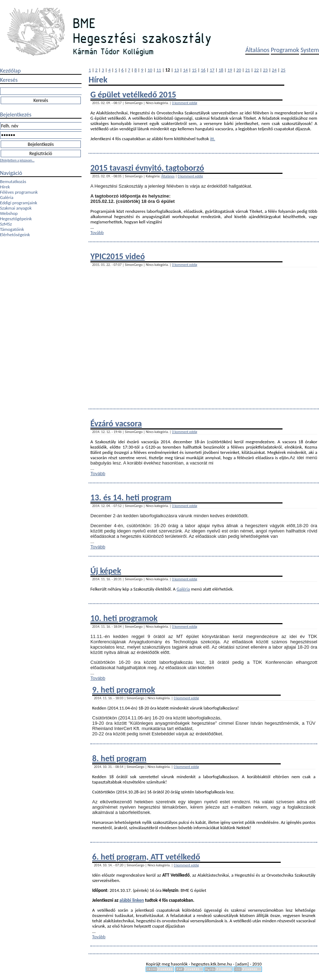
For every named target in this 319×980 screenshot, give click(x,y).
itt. (212, 139)
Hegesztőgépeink (16, 219)
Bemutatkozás (13, 181)
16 (203, 70)
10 (150, 70)
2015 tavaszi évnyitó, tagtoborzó (147, 168)
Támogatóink (12, 229)
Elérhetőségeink (15, 235)
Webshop (9, 213)
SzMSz (6, 224)
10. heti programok (124, 618)
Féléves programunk (19, 192)
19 (230, 70)
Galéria (7, 197)
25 (283, 70)
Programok (285, 50)
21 (248, 70)
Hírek (5, 187)
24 (274, 70)
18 (221, 70)
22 (256, 70)
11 (159, 70)
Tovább (97, 232)
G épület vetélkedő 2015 (133, 94)
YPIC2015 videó (118, 256)
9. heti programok (124, 690)
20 (239, 70)
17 (212, 70)
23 (265, 70)
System (310, 50)
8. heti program (119, 758)
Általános (257, 50)
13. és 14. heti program (131, 497)
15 (194, 70)
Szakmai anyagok (16, 208)
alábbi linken (132, 900)
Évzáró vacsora (116, 423)
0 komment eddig (184, 103)
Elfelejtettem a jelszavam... (17, 160)
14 (185, 70)
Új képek (106, 571)
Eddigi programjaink (19, 203)
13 (176, 70)
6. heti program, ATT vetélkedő (146, 857)
